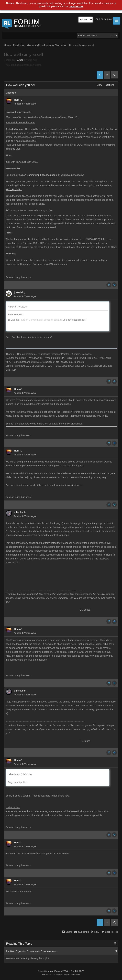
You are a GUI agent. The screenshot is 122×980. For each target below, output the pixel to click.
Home (7, 45)
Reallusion (19, 45)
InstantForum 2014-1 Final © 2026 (66, 971)
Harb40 (20, 60)
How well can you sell (82, 45)
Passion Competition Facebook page (37, 175)
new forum (76, 6)
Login (98, 19)
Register (108, 19)
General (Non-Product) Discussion (47, 45)
